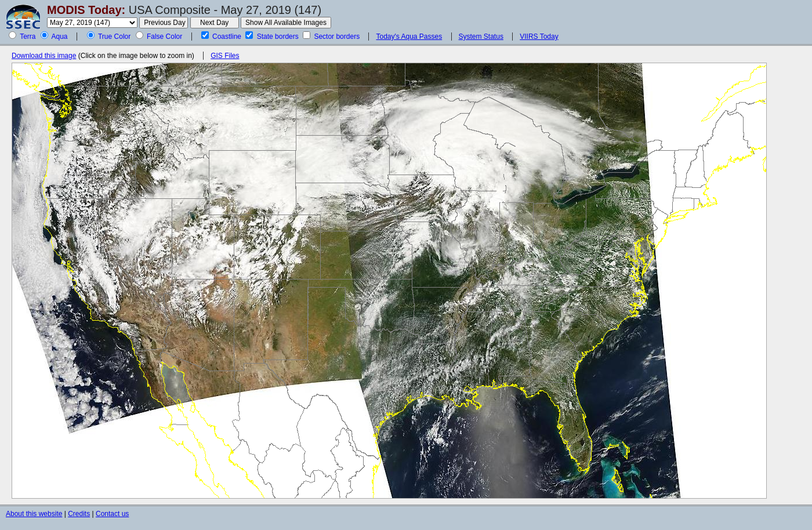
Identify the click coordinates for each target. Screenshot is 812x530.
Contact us (112, 514)
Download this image (44, 56)
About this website (34, 514)
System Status (481, 37)
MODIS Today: (86, 10)
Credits (79, 514)
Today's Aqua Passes (409, 37)
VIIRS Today (539, 37)
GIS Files (225, 56)
